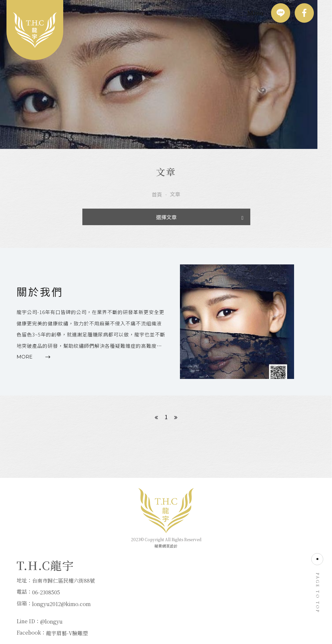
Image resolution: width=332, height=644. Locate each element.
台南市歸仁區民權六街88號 (64, 596)
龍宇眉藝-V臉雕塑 (172, 608)
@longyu (156, 596)
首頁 (157, 198)
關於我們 (40, 298)
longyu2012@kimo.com (61, 619)
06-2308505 (46, 608)
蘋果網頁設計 (166, 555)
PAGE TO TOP (317, 586)
